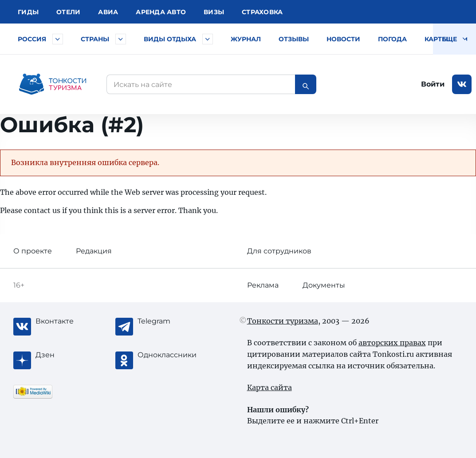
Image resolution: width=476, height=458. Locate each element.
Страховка (262, 12)
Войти (433, 84)
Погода (392, 39)
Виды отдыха (170, 39)
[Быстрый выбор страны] (121, 39)
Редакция (94, 251)
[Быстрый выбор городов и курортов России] (58, 39)
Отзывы (294, 39)
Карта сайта (269, 387)
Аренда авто (161, 12)
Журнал (246, 39)
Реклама (263, 285)
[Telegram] (173, 321)
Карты (436, 39)
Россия (32, 39)
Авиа (108, 12)
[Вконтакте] (71, 321)
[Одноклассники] (173, 355)
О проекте (33, 251)
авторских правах (392, 343)
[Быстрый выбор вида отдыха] (208, 39)
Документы (324, 285)
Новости (343, 39)
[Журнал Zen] (71, 355)
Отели (68, 12)
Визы (214, 12)
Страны (95, 39)
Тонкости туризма (283, 321)
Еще (454, 39)
